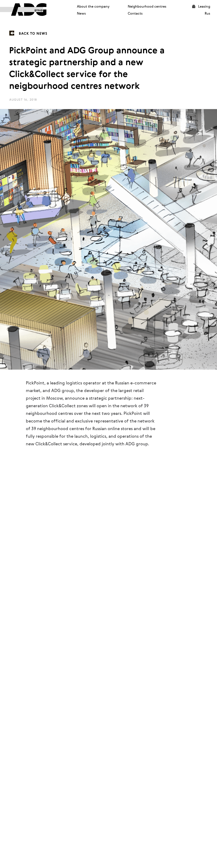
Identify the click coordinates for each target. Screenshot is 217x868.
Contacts (135, 13)
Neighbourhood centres (147, 6)
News (81, 13)
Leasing (204, 6)
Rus (207, 13)
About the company (93, 6)
